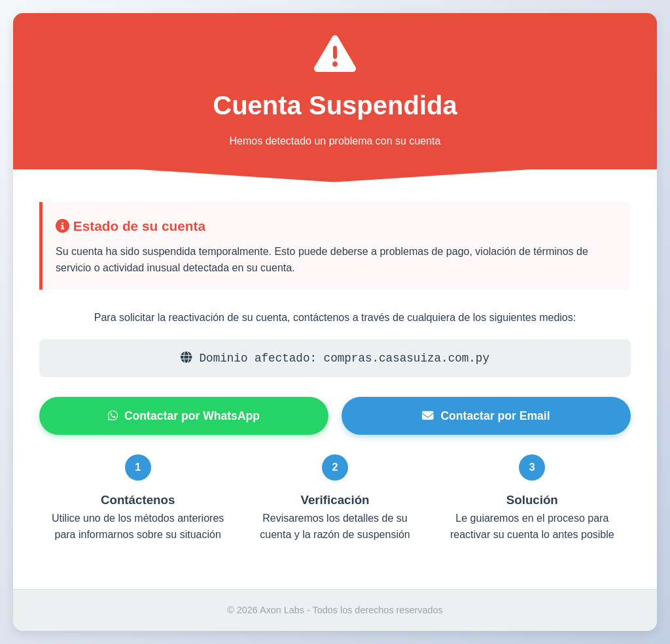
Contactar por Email (486, 416)
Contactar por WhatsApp (184, 416)
